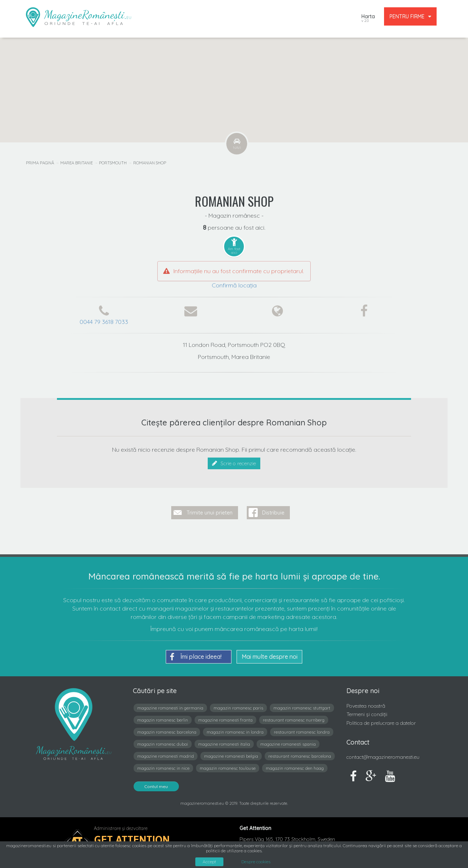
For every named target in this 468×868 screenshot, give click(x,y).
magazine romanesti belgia (231, 756)
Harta (368, 19)
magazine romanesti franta (225, 720)
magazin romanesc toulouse (228, 768)
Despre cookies (256, 862)
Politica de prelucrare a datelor (381, 723)
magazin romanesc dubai (163, 744)
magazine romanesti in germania (170, 708)
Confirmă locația (234, 285)
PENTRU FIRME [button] (410, 16)
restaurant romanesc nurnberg (294, 720)
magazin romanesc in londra (235, 732)
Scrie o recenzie (234, 463)
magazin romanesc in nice (163, 768)
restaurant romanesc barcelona (300, 756)
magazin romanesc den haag (295, 768)
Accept (209, 862)
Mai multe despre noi (270, 656)
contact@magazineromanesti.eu (383, 757)
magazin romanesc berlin (163, 720)
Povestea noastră (366, 706)
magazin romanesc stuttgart (302, 708)
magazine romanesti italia (224, 744)
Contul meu (156, 786)
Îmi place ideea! (196, 657)
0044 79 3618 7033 (104, 322)
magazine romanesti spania (288, 744)
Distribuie (273, 512)
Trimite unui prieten (210, 512)
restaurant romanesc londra (302, 732)
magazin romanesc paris (238, 708)
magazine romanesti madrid (166, 756)
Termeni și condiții (367, 714)
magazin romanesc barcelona (167, 732)
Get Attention (132, 839)
